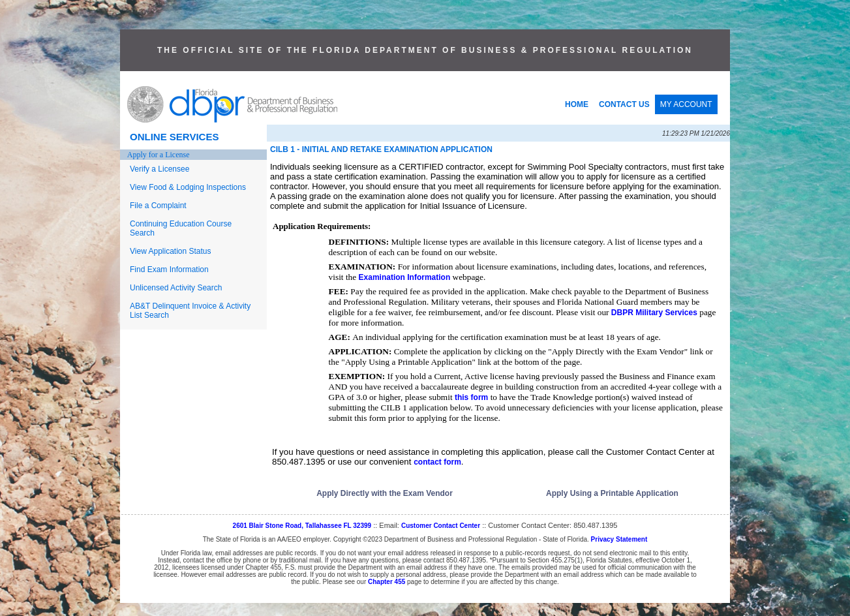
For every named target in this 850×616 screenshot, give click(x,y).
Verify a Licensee (159, 169)
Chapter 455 (387, 582)
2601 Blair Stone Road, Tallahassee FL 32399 (302, 526)
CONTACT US (624, 104)
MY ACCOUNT (686, 104)
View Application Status (171, 251)
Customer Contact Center (441, 526)
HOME (577, 104)
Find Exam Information (169, 269)
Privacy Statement (619, 539)
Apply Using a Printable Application (612, 493)
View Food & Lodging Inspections (188, 187)
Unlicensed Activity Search (176, 288)
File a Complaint (158, 206)
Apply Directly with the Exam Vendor (385, 493)
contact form (437, 462)
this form (471, 397)
